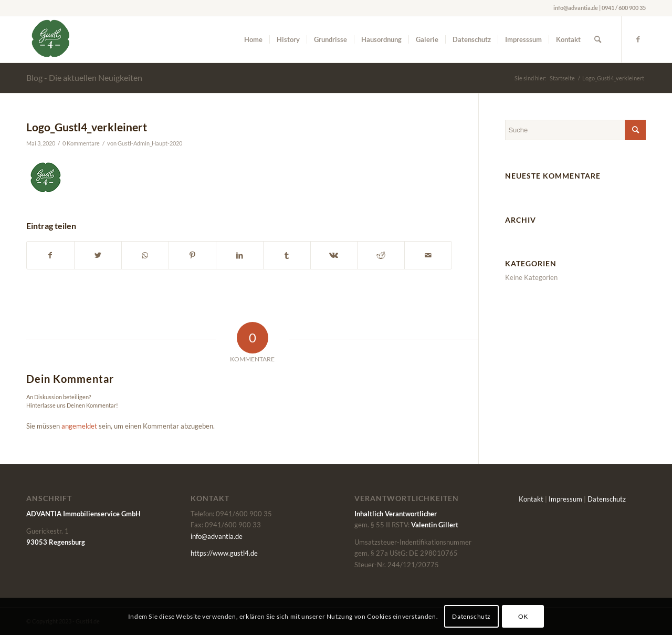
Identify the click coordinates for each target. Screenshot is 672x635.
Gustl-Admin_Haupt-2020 (150, 143)
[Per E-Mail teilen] (428, 255)
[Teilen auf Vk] (334, 255)
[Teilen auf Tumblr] (287, 255)
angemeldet (79, 426)
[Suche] (598, 39)
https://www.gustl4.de (224, 553)
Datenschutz (607, 499)
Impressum (565, 499)
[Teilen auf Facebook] (50, 255)
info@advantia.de (217, 536)
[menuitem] (253, 39)
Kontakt (531, 499)
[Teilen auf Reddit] (381, 255)
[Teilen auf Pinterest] (192, 255)
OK (523, 616)
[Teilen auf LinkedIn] (240, 255)
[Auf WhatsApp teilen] (145, 255)
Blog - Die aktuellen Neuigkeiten (84, 77)
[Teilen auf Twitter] (98, 255)
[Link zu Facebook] (638, 39)
